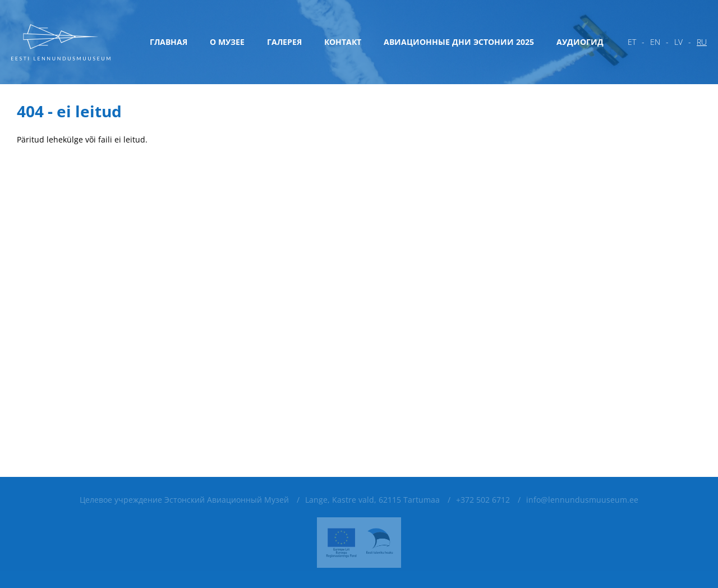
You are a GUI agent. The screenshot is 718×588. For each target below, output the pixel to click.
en (655, 42)
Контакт (343, 42)
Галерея (284, 42)
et (632, 42)
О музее (227, 42)
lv (678, 42)
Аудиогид (580, 42)
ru (702, 42)
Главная (169, 42)
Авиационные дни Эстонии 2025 (459, 42)
